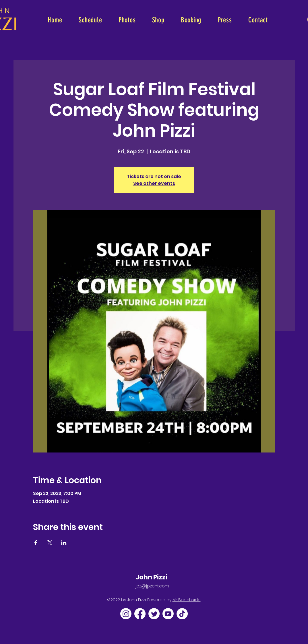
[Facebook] (140, 614)
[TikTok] (182, 614)
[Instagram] (126, 614)
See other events (154, 183)
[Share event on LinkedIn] (64, 543)
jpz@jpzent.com (152, 586)
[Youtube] (168, 614)
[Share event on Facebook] (36, 543)
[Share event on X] (50, 543)
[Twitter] (154, 614)
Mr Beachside (187, 600)
